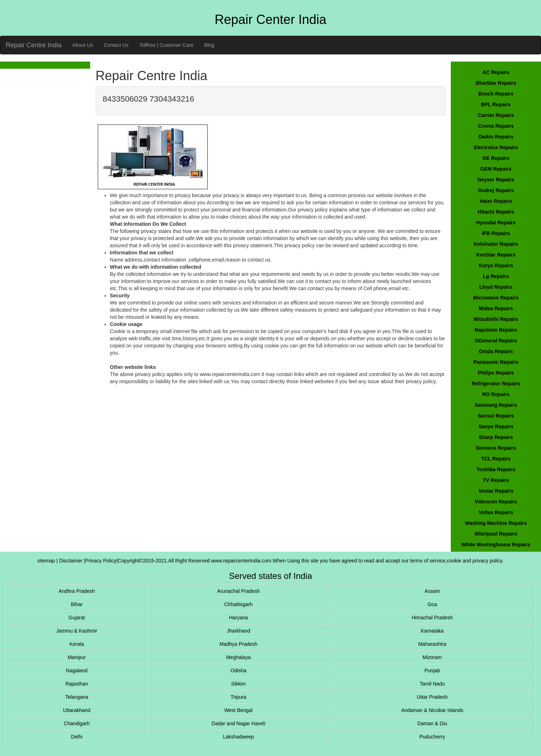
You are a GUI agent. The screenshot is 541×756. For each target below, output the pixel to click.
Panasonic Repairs (496, 362)
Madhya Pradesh (238, 644)
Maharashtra (432, 644)
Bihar (77, 604)
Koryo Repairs (496, 265)
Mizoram (432, 657)
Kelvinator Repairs (496, 244)
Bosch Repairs (496, 94)
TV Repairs (496, 480)
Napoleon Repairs (496, 330)
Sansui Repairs (496, 416)
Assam (432, 591)
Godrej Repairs (496, 190)
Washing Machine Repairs (496, 523)
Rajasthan (77, 684)
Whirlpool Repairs (496, 534)
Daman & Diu (432, 723)
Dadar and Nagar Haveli (238, 723)
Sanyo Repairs (496, 426)
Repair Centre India (34, 45)
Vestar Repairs (496, 491)
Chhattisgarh (238, 604)
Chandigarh (77, 723)
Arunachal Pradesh (238, 591)
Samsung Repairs (496, 405)
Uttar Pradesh (432, 697)
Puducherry (432, 737)
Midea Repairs (496, 308)
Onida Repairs (496, 351)
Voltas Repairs (496, 512)
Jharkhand (238, 631)
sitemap (46, 561)
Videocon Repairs (496, 502)
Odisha (238, 670)
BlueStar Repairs (496, 83)
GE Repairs (496, 158)
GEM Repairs (496, 169)
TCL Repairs (496, 459)
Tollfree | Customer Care (166, 45)
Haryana (238, 618)
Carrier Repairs (496, 115)
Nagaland (77, 670)
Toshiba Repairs (496, 469)
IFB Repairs (496, 233)
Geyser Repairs (496, 180)
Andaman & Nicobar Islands (432, 710)
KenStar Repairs (496, 255)
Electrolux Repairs (496, 147)
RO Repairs (496, 394)
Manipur (77, 657)
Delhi (77, 737)
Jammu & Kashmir (77, 631)
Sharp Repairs (496, 437)
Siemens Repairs (496, 448)
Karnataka (432, 631)
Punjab (432, 670)
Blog (209, 45)
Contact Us (116, 45)
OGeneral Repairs (496, 341)
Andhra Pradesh (77, 591)
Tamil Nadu (432, 684)
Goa (432, 604)
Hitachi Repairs (496, 212)
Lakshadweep (238, 737)
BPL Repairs (496, 104)
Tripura (238, 697)
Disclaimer (71, 561)
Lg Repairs (496, 276)
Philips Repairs (496, 373)
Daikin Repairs (496, 137)
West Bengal (238, 710)
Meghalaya (239, 657)
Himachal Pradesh (432, 618)
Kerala (77, 644)
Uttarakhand (77, 710)
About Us (83, 45)
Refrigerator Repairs (496, 384)
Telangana (77, 697)
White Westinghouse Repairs (496, 545)
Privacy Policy (101, 561)
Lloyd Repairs (496, 287)
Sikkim (238, 684)
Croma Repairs (496, 126)
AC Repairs (496, 72)
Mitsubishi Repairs (496, 319)
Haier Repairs (496, 201)
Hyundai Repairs (496, 223)
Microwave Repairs (496, 298)
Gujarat (77, 618)
